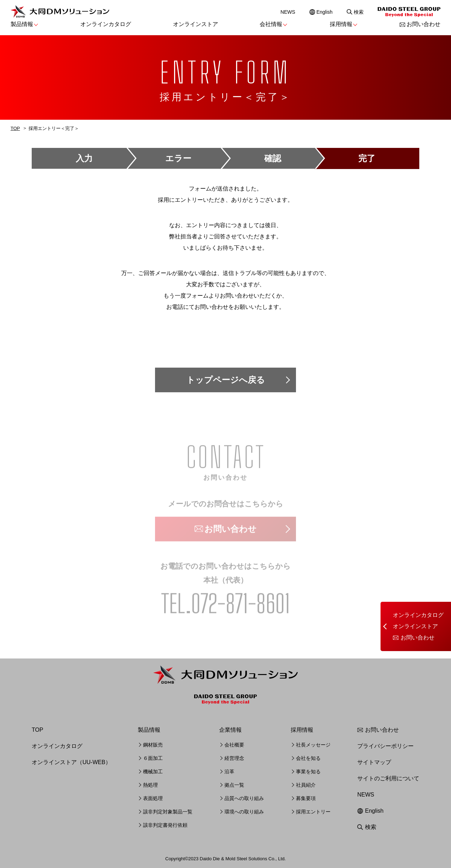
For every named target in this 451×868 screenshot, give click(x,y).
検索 (359, 12)
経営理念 (234, 758)
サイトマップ (374, 762)
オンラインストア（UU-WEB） (71, 762)
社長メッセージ (313, 745)
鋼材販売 (153, 745)
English (325, 12)
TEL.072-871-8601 (225, 605)
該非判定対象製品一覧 (168, 812)
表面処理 (153, 798)
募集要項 (306, 798)
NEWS (288, 12)
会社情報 (271, 24)
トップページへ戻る (226, 380)
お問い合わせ (424, 24)
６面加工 (153, 758)
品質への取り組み (244, 798)
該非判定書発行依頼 (165, 825)
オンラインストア (196, 24)
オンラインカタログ (106, 24)
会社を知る (308, 758)
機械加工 (153, 772)
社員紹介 (306, 785)
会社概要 (234, 745)
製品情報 (22, 24)
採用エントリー (313, 812)
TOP (15, 128)
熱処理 (150, 785)
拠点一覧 (234, 785)
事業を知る (308, 772)
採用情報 (341, 24)
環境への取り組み (244, 812)
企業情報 (230, 730)
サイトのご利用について (388, 778)
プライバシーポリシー (385, 746)
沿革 (229, 772)
